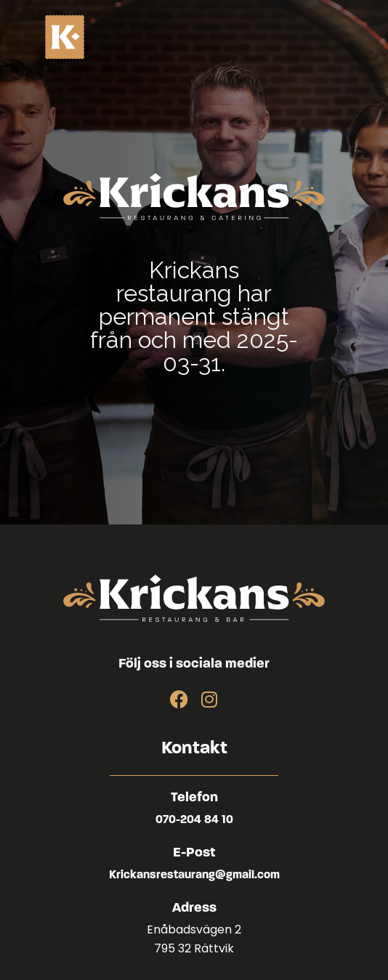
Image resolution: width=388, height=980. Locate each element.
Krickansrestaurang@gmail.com (194, 875)
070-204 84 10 (194, 820)
